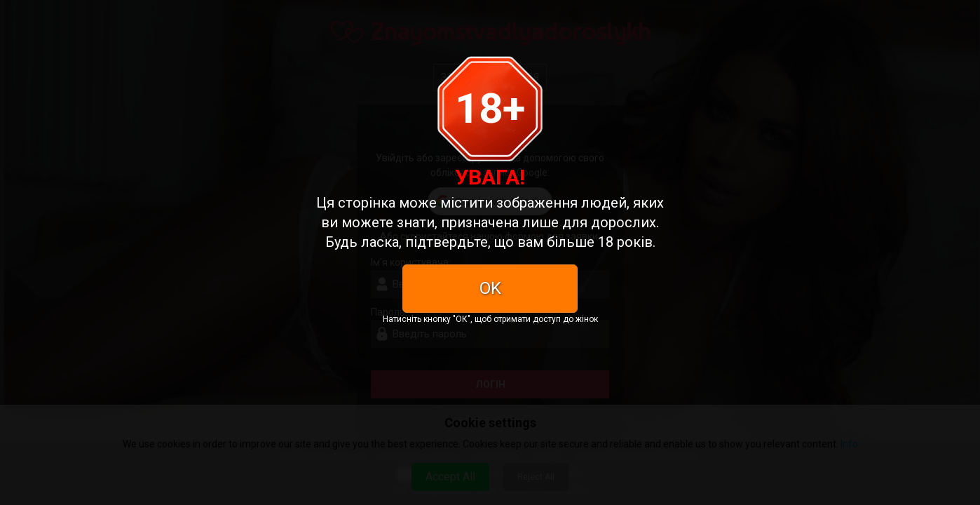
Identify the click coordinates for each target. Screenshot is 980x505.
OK (490, 288)
